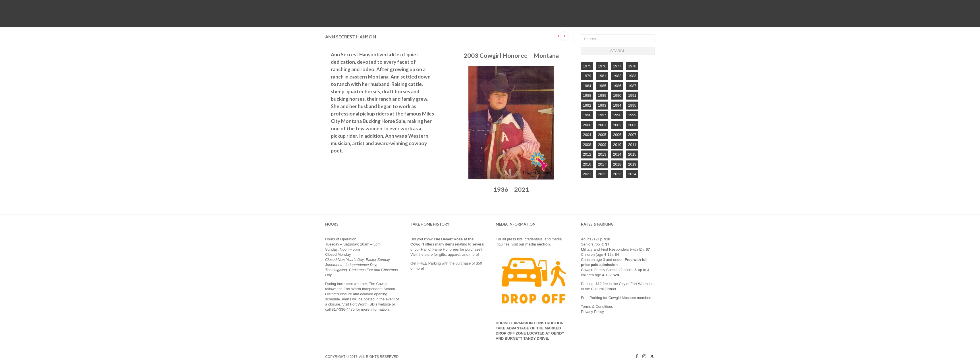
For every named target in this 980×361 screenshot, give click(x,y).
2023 (617, 174)
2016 (587, 164)
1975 (587, 66)
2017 (602, 164)
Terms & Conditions (597, 307)
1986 (617, 86)
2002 (617, 125)
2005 (602, 135)
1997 (602, 115)
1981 (602, 76)
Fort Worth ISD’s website (370, 304)
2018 (617, 164)
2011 (632, 145)
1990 (617, 95)
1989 (602, 95)
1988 (587, 95)
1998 (617, 115)
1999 (632, 115)
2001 (602, 125)
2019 (632, 164)
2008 (587, 145)
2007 (632, 135)
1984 (587, 86)
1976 (602, 66)
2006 (617, 135)
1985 (602, 86)
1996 (587, 115)
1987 (632, 86)
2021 (587, 174)
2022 (602, 174)
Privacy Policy (592, 312)
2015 (632, 154)
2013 (602, 154)
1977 (617, 66)
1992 (587, 105)
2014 (617, 154)
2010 (617, 145)
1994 (617, 105)
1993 (602, 105)
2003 (632, 125)
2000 (587, 125)
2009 (602, 145)
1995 (632, 105)
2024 (632, 174)
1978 (632, 66)
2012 (587, 154)
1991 (632, 95)
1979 (587, 76)
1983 (632, 76)
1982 (617, 76)
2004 (587, 135)
